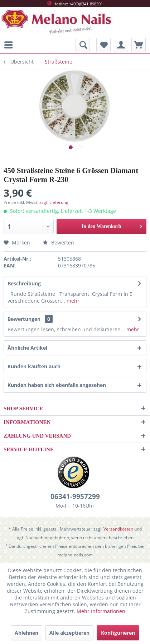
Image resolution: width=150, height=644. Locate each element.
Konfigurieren (118, 633)
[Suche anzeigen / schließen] (83, 45)
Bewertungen (24, 319)
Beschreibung (24, 283)
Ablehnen (26, 633)
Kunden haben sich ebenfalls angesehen (57, 385)
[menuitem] (10, 45)
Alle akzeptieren (69, 633)
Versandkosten (118, 529)
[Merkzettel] (103, 45)
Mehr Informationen (101, 611)
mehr (72, 301)
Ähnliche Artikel (27, 348)
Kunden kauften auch (34, 366)
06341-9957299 (75, 496)
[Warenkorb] (139, 45)
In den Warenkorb (112, 225)
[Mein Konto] (121, 45)
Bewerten (58, 242)
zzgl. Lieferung (54, 202)
